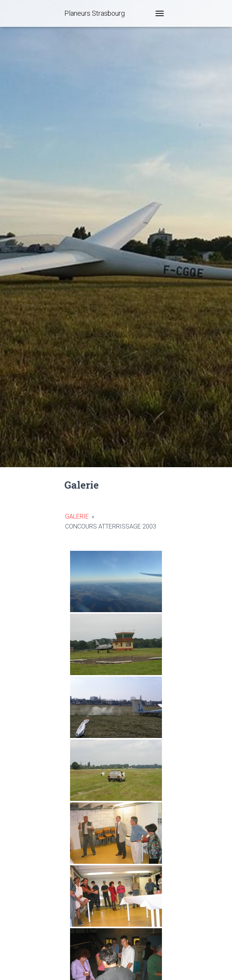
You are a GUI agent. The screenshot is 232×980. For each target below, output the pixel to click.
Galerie (77, 516)
